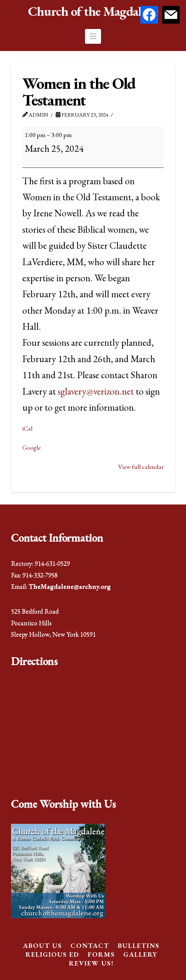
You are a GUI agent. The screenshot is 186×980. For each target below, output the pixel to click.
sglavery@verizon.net (96, 391)
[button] (93, 36)
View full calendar (141, 467)
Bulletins (139, 946)
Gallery (140, 954)
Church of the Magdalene (93, 11)
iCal (27, 428)
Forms (101, 954)
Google (31, 447)
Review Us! (91, 963)
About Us (42, 946)
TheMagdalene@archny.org (70, 586)
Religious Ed (52, 954)
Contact (90, 946)
